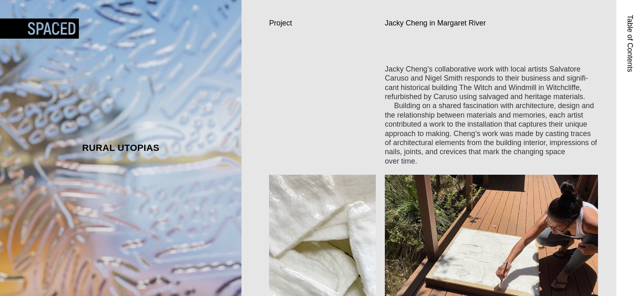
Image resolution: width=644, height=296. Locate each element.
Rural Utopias (121, 148)
